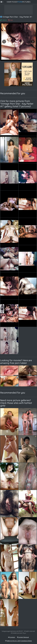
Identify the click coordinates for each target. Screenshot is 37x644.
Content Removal (23, 637)
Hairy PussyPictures (19, 2)
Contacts (12, 637)
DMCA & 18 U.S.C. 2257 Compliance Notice (18, 641)
